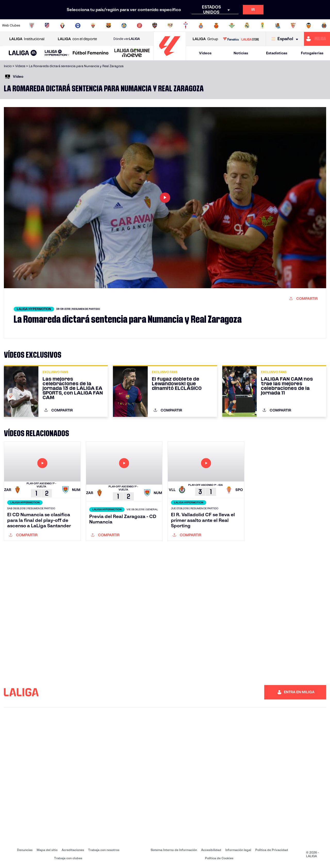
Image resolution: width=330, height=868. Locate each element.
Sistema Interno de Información (174, 850)
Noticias (241, 53)
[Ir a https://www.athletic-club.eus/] (32, 25)
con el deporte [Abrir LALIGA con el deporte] (77, 39)
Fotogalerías (312, 53)
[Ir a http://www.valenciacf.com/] (309, 25)
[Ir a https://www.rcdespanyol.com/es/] (201, 25)
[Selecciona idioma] (286, 39)
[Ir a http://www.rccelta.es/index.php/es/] (186, 25)
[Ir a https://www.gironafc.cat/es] (139, 25)
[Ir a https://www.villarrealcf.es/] (324, 25)
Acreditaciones (73, 850)
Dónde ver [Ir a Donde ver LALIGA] (127, 39)
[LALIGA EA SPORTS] (23, 53)
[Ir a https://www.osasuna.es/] (62, 25)
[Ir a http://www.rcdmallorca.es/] (216, 25)
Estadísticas (277, 53)
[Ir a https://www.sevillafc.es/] (293, 25)
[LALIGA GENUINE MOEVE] (132, 53)
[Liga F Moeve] (91, 53)
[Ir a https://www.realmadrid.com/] (247, 25)
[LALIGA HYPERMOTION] (57, 53)
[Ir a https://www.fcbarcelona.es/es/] (109, 25)
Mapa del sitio (47, 850)
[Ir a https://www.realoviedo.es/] (262, 25)
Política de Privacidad (272, 850)
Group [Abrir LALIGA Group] (205, 39)
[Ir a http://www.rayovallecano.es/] (170, 25)
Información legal (238, 850)
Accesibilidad (211, 850)
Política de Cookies (219, 858)
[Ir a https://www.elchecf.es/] (93, 25)
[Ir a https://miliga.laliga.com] (317, 39)
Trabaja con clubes (68, 858)
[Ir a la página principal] (170, 58)
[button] (23, 53)
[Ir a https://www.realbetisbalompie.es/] (232, 25)
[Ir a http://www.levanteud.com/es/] (155, 25)
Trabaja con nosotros (104, 850)
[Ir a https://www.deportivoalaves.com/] (78, 25)
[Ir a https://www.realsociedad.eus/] (278, 25)
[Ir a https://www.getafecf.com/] (124, 25)
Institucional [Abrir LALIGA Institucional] (27, 39)
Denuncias (25, 850)
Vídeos (205, 53)
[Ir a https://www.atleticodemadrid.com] (47, 25)
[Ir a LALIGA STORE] (241, 39)
